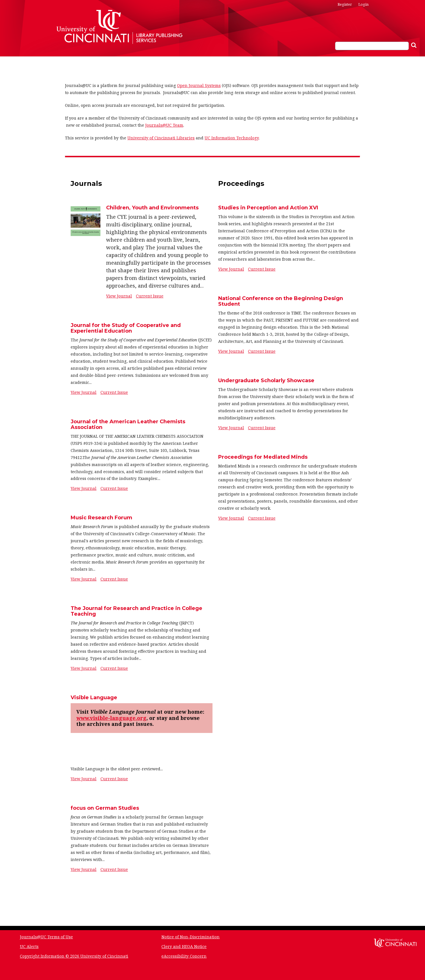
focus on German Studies (105, 808)
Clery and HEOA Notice (184, 946)
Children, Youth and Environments (152, 208)
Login (363, 4)
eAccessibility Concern (184, 956)
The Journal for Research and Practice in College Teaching (136, 611)
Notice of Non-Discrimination (191, 937)
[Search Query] (372, 46)
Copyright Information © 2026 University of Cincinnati (74, 956)
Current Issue (150, 296)
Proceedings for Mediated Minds (263, 457)
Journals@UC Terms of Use (46, 937)
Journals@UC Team (164, 125)
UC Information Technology (232, 138)
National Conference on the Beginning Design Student (281, 301)
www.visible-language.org (111, 718)
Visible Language (94, 698)
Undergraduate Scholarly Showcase (266, 380)
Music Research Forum (101, 518)
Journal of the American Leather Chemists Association (128, 424)
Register (345, 4)
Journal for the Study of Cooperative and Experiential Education (126, 328)
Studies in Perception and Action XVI (268, 208)
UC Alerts (29, 946)
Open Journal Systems (199, 85)
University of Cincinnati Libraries (161, 138)
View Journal (119, 296)
